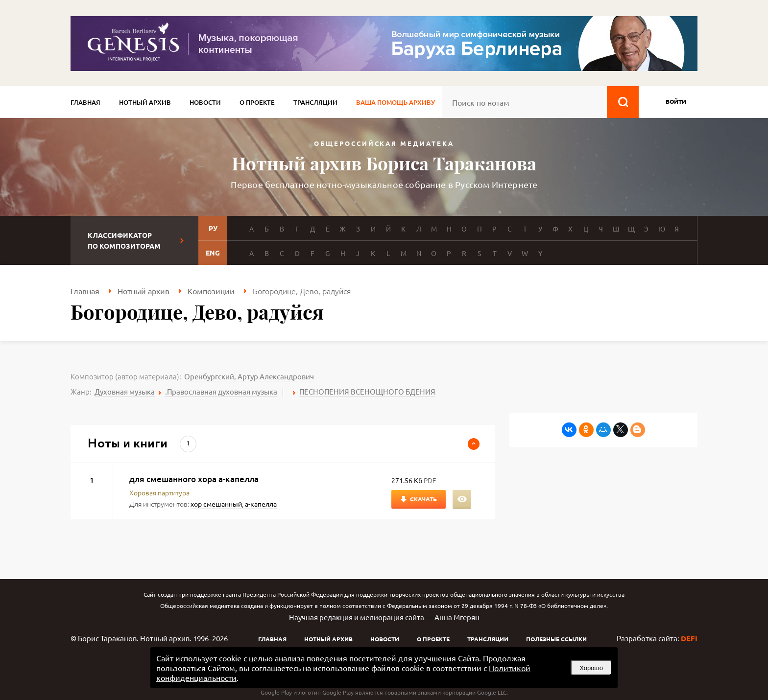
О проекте (257, 102)
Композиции (211, 291)
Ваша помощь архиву (396, 102)
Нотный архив (145, 102)
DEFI (689, 638)
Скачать (423, 499)
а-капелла (261, 504)
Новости (205, 102)
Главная (85, 102)
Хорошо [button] (591, 668)
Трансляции (315, 102)
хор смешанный (216, 504)
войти (676, 101)
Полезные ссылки (556, 639)
